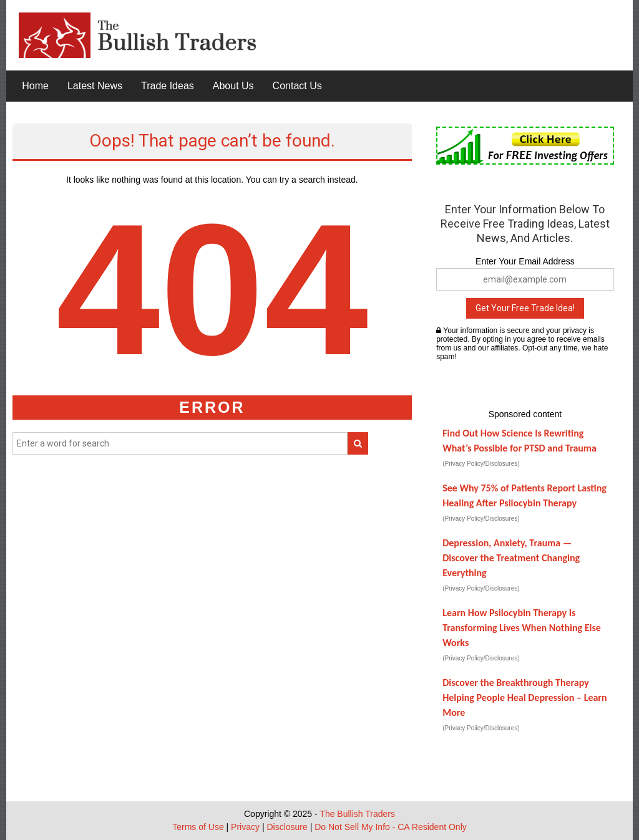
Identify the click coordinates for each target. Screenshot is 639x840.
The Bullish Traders (357, 814)
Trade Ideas (168, 86)
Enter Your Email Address (525, 261)
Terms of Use (198, 827)
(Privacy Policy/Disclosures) (481, 464)
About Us (233, 86)
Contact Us (297, 86)
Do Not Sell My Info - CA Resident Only (391, 827)
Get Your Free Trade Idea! (525, 308)
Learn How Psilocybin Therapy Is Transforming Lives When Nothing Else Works (522, 628)
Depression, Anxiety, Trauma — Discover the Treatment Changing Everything (511, 558)
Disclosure (287, 827)
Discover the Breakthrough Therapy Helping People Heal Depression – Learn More (524, 698)
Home (35, 86)
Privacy (245, 827)
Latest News (95, 86)
